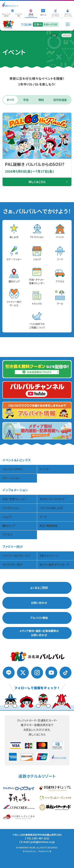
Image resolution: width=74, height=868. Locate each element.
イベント (44, 469)
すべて (11, 99)
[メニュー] (68, 24)
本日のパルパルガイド (52, 499)
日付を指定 (60, 99)
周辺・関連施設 (48, 525)
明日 (41, 99)
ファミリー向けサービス (16, 555)
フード (43, 516)
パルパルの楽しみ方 (51, 507)
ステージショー (11, 478)
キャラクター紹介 (12, 564)
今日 (26, 99)
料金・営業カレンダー (15, 499)
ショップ (7, 516)
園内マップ (9, 525)
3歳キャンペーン (49, 555)
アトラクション (11, 507)
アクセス (7, 534)
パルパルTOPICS (12, 469)
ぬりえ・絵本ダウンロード (54, 564)
